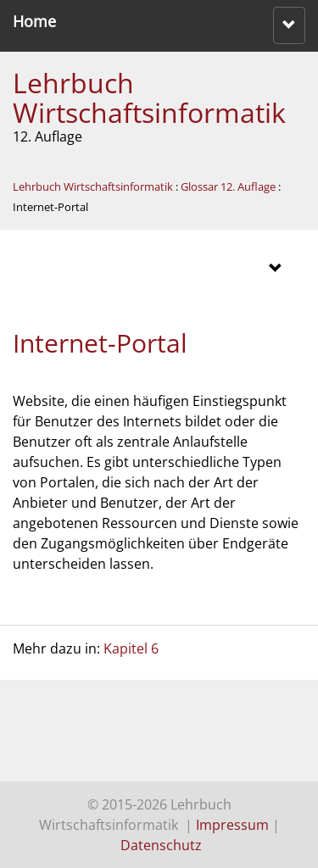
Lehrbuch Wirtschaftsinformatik (149, 97)
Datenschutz (161, 845)
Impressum (232, 825)
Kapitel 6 (131, 648)
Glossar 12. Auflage (228, 186)
